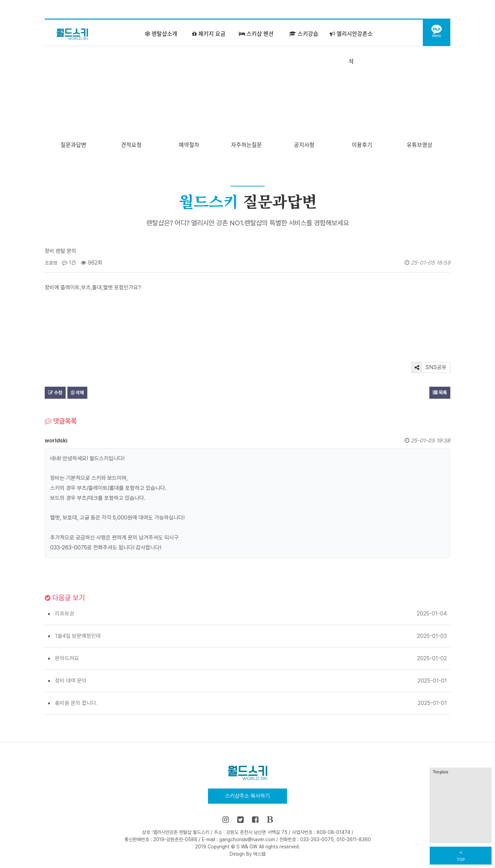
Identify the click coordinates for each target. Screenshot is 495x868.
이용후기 (362, 144)
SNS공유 (429, 367)
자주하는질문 (246, 144)
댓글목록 (61, 421)
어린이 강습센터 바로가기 (422, 10)
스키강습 (304, 33)
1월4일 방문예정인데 (78, 636)
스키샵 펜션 (256, 33)
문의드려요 (67, 658)
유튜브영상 (420, 144)
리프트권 (65, 614)
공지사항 (304, 144)
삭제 (77, 393)
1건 (69, 263)
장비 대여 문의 (71, 681)
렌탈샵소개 (161, 33)
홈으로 (342, 10)
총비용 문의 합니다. (76, 703)
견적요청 (131, 144)
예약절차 (189, 144)
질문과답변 (73, 144)
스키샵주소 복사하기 (247, 796)
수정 (55, 393)
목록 (440, 393)
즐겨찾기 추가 (375, 10)
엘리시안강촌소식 (351, 47)
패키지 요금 (209, 33)
